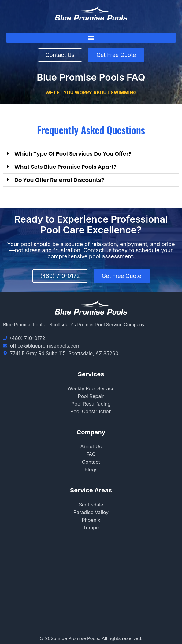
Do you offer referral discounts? (59, 180)
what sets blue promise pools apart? (65, 167)
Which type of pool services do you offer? (73, 154)
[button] (91, 38)
